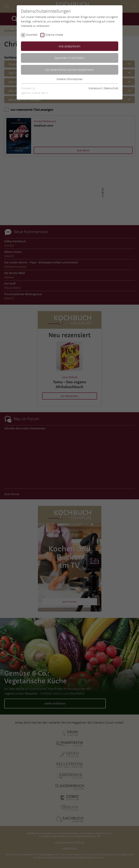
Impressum (95, 88)
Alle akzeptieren (70, 46)
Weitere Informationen (70, 79)
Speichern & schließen (70, 58)
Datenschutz (111, 88)
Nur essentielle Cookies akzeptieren (69, 70)
